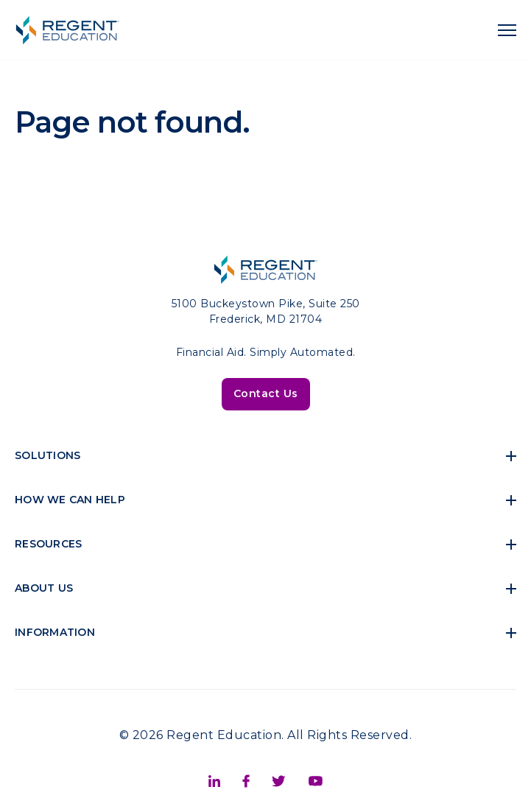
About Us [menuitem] (44, 588)
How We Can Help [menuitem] (70, 500)
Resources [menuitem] (48, 544)
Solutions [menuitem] (48, 455)
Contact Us (266, 393)
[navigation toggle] (507, 30)
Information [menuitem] (55, 632)
